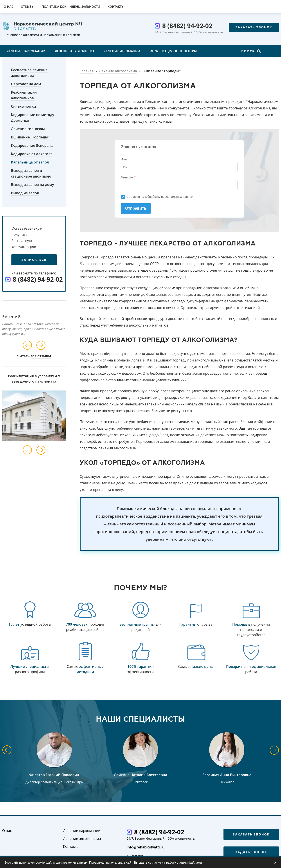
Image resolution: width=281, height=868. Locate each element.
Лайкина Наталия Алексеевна (140, 775)
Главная (87, 71)
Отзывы (28, 6)
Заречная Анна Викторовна (227, 775)
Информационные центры (173, 51)
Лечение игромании (122, 51)
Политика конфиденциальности (71, 6)
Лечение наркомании (26, 51)
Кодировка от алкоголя (32, 154)
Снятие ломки (23, 106)
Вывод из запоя (25, 193)
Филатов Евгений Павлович (54, 775)
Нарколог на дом (26, 84)
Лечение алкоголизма (75, 51)
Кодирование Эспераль (32, 145)
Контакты (116, 6)
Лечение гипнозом (28, 129)
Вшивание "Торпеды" (30, 137)
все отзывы (41, 356)
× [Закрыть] (275, 863)
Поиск (249, 51)
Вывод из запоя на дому (32, 185)
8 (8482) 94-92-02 (187, 26)
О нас (9, 6)
